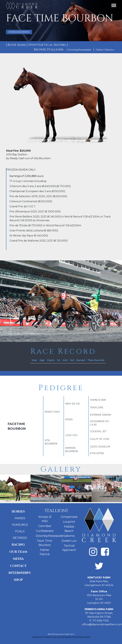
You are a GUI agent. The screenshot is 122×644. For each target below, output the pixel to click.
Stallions (56, 511)
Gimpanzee (69, 517)
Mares (20, 518)
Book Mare (17, 45)
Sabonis (69, 536)
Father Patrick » (105, 50)
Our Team (18, 552)
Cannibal (45, 526)
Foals (20, 531)
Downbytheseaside (50, 536)
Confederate (45, 531)
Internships (20, 573)
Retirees (20, 538)
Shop (18, 580)
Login (88, 637)
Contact (18, 566)
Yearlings (20, 525)
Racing (18, 545)
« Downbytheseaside (78, 50)
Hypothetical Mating (47, 45)
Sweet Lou (69, 541)
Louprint (69, 522)
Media (18, 559)
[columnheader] (34, 360)
